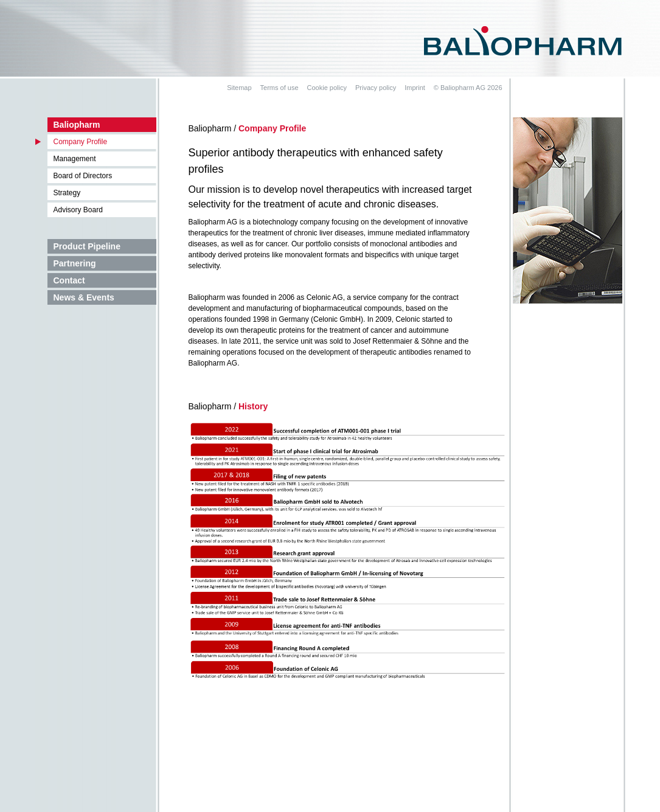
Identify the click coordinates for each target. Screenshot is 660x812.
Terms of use (280, 88)
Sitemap (239, 88)
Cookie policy (327, 88)
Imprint (415, 88)
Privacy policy (376, 88)
